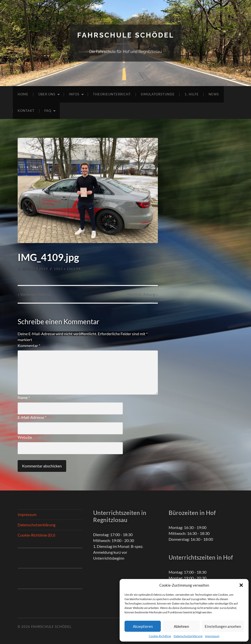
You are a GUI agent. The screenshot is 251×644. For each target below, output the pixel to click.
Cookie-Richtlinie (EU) (37, 535)
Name (24, 397)
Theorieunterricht (112, 94)
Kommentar (29, 345)
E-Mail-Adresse (32, 417)
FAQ (48, 111)
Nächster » (143, 294)
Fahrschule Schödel (126, 35)
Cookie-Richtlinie (160, 636)
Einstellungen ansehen (223, 626)
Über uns (47, 94)
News (214, 94)
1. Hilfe (192, 94)
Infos (74, 94)
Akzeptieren (143, 626)
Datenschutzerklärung (188, 636)
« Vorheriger (34, 294)
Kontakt (26, 111)
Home (23, 94)
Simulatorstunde (158, 94)
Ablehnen (181, 626)
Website (25, 437)
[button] (241, 585)
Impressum (212, 636)
